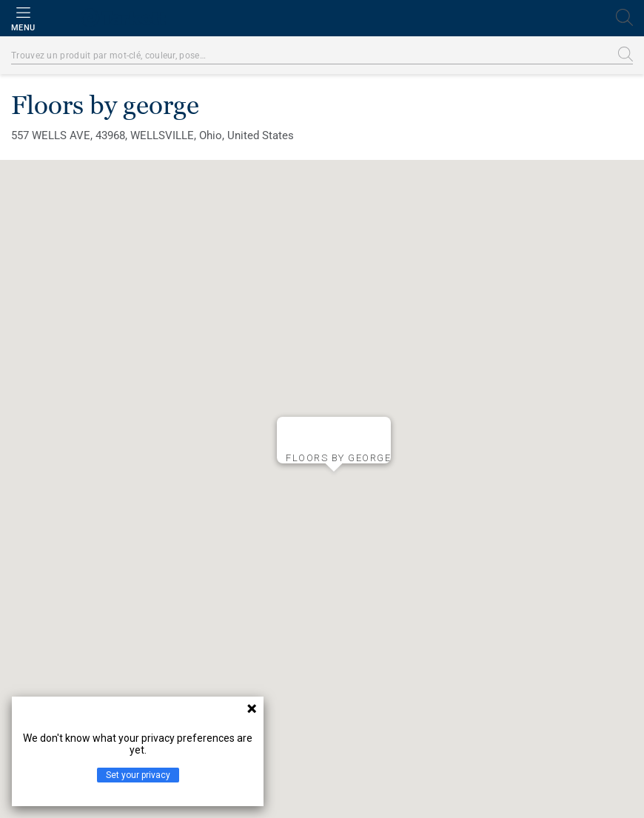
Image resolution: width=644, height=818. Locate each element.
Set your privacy (138, 775)
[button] (334, 483)
